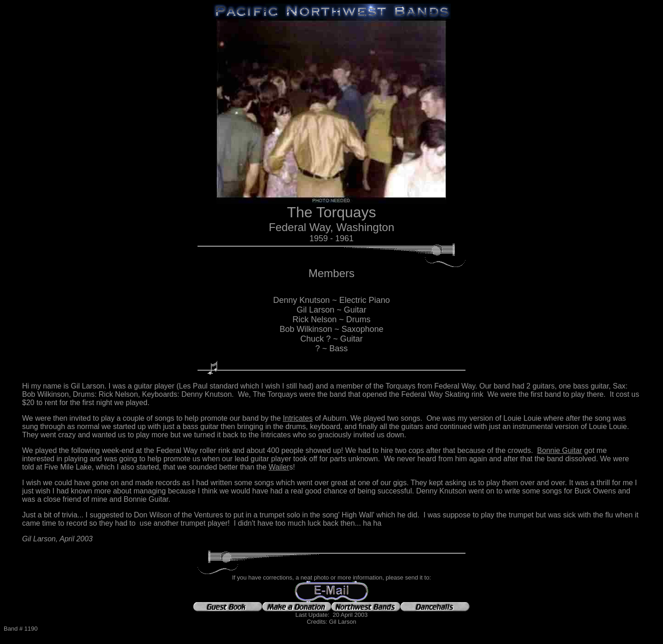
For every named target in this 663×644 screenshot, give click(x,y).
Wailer (279, 467)
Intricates (298, 418)
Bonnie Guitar (560, 450)
